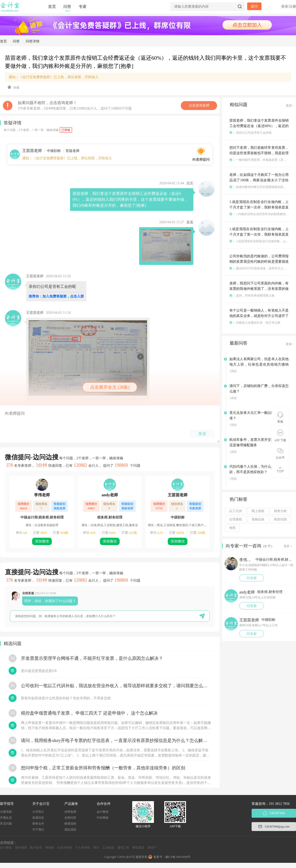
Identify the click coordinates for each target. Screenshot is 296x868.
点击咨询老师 (199, 105)
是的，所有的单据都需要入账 (252, 295)
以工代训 (236, 511)
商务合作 (38, 824)
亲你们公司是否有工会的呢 (250, 133)
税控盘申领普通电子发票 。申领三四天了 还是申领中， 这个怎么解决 (89, 713)
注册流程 (6, 812)
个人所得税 (83, 848)
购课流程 (70, 824)
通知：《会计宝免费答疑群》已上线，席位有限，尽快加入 (54, 77)
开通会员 (6, 818)
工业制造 (108, 848)
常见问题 (6, 824)
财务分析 (280, 511)
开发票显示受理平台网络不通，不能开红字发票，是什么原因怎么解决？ (92, 658)
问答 (67, 7)
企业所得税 (65, 848)
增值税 (50, 848)
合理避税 (236, 519)
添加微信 (42, 541)
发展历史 (38, 818)
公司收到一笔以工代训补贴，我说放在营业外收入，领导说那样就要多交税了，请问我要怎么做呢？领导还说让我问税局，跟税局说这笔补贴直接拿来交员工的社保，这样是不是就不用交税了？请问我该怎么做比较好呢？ (116, 686)
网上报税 (258, 511)
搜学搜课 (21, 848)
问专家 (252, 578)
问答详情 (33, 41)
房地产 (152, 848)
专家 (83, 7)
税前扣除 (280, 519)
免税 (232, 528)
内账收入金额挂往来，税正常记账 (255, 323)
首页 (52, 7)
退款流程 (70, 830)
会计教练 (103, 812)
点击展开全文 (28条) (110, 387)
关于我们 (38, 830)
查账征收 (258, 519)
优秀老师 (70, 812)
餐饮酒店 (138, 848)
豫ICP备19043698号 (178, 857)
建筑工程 (123, 848)
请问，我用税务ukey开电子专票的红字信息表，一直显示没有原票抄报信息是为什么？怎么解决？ (116, 740)
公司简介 (38, 812)
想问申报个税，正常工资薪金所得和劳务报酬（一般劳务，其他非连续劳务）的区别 (103, 768)
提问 (254, 6)
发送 (202, 434)
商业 (96, 848)
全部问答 (70, 818)
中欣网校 (103, 818)
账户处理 (36, 848)
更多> (290, 106)
